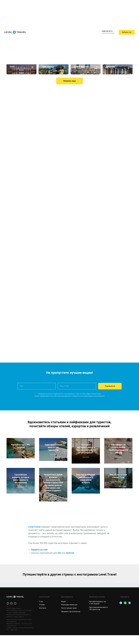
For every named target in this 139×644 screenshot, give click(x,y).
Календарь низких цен (69, 613)
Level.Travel (34, 536)
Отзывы (42, 613)
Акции (63, 610)
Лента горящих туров (69, 617)
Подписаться (110, 395)
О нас (41, 610)
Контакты (43, 617)
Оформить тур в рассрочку (71, 620)
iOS (59, 562)
